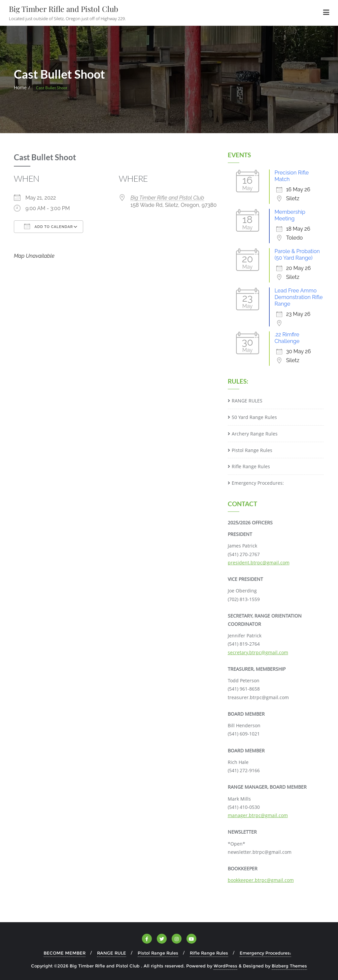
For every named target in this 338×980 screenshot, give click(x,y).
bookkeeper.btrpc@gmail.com (261, 880)
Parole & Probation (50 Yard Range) (297, 255)
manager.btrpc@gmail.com (258, 815)
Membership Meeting (290, 215)
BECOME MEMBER (65, 953)
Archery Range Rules (255, 434)
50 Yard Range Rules (254, 417)
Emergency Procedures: (258, 483)
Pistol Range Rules (252, 450)
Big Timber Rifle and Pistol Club (167, 198)
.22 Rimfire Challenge (287, 338)
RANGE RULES (247, 401)
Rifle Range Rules (251, 466)
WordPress (225, 966)
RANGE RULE (112, 953)
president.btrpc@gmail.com (259, 563)
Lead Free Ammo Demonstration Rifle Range (299, 297)
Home (20, 87)
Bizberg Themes (289, 966)
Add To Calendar (49, 226)
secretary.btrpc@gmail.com (258, 652)
